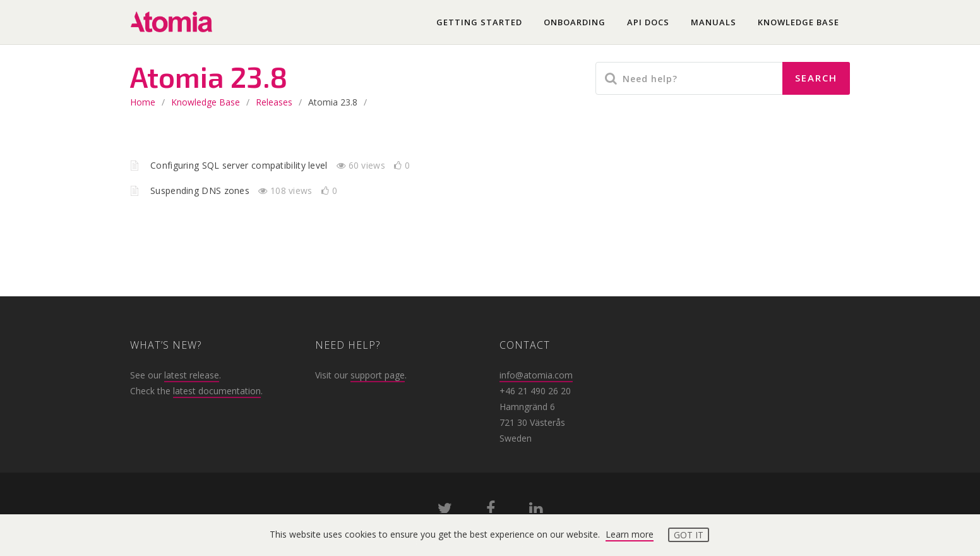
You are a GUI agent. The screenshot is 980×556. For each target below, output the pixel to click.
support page (378, 375)
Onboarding (575, 22)
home (143, 102)
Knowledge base (798, 22)
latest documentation (217, 391)
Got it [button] (689, 535)
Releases (274, 102)
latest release (192, 375)
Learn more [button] (630, 534)
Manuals (714, 22)
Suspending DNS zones (201, 190)
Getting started (479, 22)
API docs (648, 22)
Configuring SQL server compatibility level (240, 165)
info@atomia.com (536, 375)
